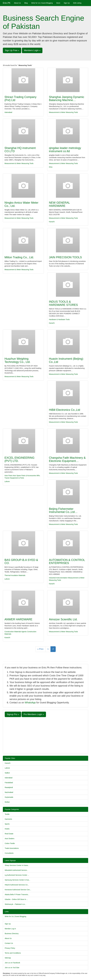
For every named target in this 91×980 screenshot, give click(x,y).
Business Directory (12, 934)
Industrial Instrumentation (58, 578)
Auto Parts (8, 476)
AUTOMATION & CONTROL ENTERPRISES (67, 561)
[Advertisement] (45, 735)
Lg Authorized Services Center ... (17, 875)
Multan (7, 802)
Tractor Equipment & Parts (14, 478)
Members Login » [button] (32, 50)
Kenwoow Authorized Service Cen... (18, 890)
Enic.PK (7, 3)
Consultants (9, 853)
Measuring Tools (72, 112)
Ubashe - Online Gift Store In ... (16, 899)
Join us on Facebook (12, 963)
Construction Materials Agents (16, 632)
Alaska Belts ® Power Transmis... (17, 894)
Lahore (7, 481)
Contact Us (9, 943)
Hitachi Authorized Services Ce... (17, 885)
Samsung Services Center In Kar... (17, 880)
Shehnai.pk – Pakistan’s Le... (15, 904)
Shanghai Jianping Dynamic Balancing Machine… (67, 98)
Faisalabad (9, 783)
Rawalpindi (9, 787)
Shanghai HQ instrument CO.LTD (20, 149)
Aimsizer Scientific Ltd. (63, 619)
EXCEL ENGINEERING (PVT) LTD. (19, 459)
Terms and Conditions (13, 953)
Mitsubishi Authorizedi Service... (16, 870)
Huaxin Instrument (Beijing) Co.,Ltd (66, 360)
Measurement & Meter (57, 112)
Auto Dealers (10, 839)
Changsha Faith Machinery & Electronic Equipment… (67, 459)
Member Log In (10, 929)
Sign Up (67, 3)
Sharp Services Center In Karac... (17, 865)
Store (58, 3)
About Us (17, 3)
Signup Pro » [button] (13, 714)
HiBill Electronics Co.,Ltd (65, 410)
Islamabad (8, 112)
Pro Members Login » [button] (34, 714)
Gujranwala (9, 797)
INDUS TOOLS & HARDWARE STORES (63, 303)
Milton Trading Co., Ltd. (19, 257)
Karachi (52, 222)
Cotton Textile (10, 843)
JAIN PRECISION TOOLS (65, 257)
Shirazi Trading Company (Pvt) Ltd (20, 98)
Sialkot (7, 773)
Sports (7, 824)
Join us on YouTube (12, 968)
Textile (7, 814)
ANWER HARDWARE (18, 619)
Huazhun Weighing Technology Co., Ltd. (17, 360)
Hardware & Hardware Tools (59, 319)
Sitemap (8, 958)
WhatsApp (30, 703)
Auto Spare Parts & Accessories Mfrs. (26, 476)
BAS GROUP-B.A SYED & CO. (21, 561)
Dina (51, 167)
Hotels (7, 829)
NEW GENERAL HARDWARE (59, 204)
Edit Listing (77, 3)
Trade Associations (12, 848)
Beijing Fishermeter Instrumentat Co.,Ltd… (63, 510)
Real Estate (9, 834)
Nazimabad (9, 792)
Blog (26, 3)
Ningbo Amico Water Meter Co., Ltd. (21, 204)
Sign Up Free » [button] (12, 50)
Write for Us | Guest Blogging (42, 3)
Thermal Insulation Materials (15, 575)
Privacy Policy (10, 948)
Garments (8, 819)
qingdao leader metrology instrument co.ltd (65, 149)
